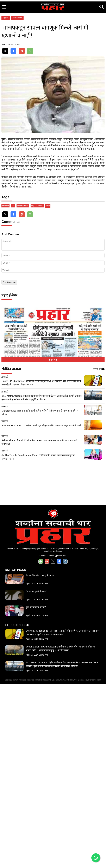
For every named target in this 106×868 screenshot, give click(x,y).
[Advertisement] (53, 21)
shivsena (5, 390)
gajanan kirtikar (37, 390)
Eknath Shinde (23, 390)
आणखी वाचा (99, 553)
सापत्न (48, 390)
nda (13, 390)
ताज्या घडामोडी (17, 59)
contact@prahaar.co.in (58, 740)
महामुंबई (6, 59)
